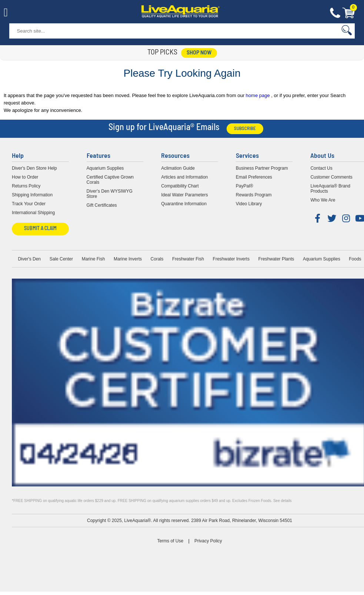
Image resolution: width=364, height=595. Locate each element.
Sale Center (61, 259)
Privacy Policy (208, 541)
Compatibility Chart (180, 186)
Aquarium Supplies (105, 168)
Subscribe (245, 129)
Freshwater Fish (188, 259)
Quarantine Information (184, 204)
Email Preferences (254, 177)
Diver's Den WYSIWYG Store (110, 194)
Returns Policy (26, 186)
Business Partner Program (262, 168)
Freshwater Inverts (231, 259)
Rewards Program (254, 195)
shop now (199, 53)
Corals (157, 259)
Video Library (249, 204)
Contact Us (335, 13)
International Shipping (33, 213)
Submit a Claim (40, 229)
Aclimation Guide (178, 168)
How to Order (25, 177)
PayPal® (245, 186)
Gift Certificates (102, 205)
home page (259, 95)
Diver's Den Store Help (34, 168)
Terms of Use (170, 541)
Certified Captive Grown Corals (110, 180)
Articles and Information (184, 177)
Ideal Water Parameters (184, 195)
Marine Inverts (128, 259)
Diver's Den (29, 259)
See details (282, 501)
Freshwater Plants (276, 259)
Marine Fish (93, 259)
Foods (355, 259)
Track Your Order (29, 204)
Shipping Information (32, 195)
